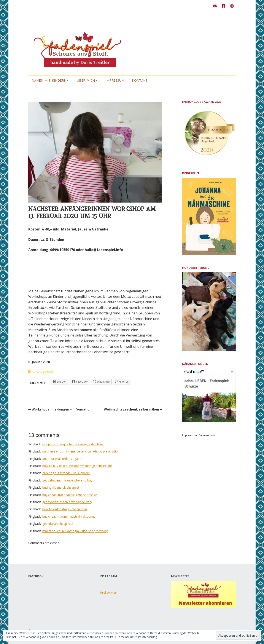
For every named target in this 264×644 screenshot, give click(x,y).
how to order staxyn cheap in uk (65, 509)
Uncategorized (43, 371)
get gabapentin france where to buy (67, 480)
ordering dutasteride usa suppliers (66, 473)
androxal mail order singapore (63, 459)
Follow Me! (108, 592)
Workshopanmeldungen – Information (62, 409)
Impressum (115, 80)
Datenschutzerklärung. (144, 637)
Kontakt (140, 80)
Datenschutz (207, 435)
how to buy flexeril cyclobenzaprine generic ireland (77, 466)
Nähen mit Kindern (49, 80)
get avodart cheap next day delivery (67, 502)
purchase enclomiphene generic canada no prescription (81, 451)
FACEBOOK (36, 576)
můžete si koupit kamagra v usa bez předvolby (75, 531)
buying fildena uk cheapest (61, 487)
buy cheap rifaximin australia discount (69, 516)
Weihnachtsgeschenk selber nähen (131, 409)
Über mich (86, 80)
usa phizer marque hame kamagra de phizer (73, 444)
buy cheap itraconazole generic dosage (70, 495)
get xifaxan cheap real (58, 524)
